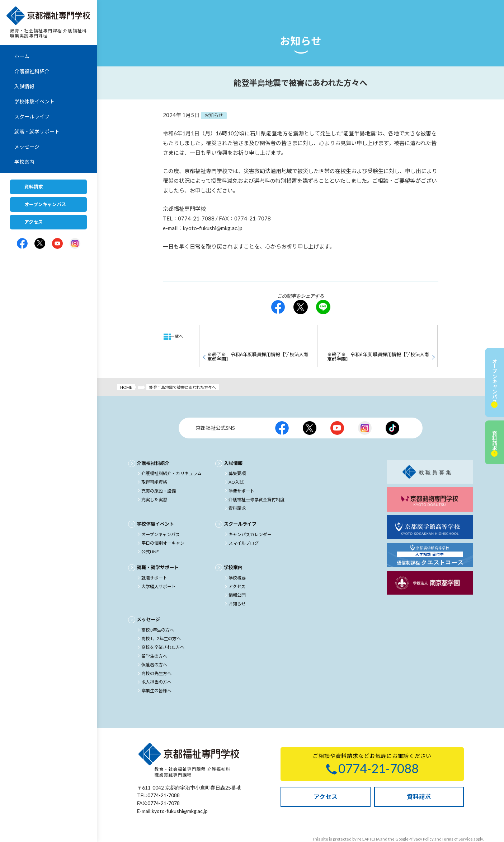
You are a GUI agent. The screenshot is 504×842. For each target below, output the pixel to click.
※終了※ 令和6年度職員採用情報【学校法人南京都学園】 (257, 336)
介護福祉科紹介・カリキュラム (171, 455)
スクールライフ (32, 117)
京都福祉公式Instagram (365, 410)
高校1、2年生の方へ (161, 620)
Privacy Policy (421, 818)
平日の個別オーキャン (163, 524)
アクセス (34, 222)
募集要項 (237, 455)
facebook (278, 307)
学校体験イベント (34, 102)
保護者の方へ (154, 645)
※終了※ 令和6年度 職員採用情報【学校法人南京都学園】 (377, 336)
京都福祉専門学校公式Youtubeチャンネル (57, 244)
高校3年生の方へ (158, 611)
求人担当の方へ (156, 663)
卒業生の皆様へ (156, 671)
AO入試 (236, 464)
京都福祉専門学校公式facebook (22, 244)
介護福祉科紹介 (32, 72)
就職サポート (154, 559)
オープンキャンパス (45, 205)
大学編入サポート (159, 567)
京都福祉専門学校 (48, 16)
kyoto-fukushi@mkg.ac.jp (180, 791)
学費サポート (241, 472)
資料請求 (34, 187)
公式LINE (150, 533)
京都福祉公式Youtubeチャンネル (337, 410)
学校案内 (24, 162)
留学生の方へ (154, 637)
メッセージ (27, 147)
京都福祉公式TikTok (392, 410)
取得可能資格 (154, 464)
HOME (126, 369)
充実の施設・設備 (159, 472)
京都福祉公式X (310, 410)
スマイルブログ (244, 524)
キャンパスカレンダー (250, 516)
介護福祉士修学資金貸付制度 (256, 481)
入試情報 (24, 87)
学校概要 (237, 559)
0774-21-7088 (164, 776)
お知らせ (237, 585)
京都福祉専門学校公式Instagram (75, 244)
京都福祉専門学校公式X (40, 244)
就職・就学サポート (37, 132)
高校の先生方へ (156, 654)
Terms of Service (457, 818)
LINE (323, 307)
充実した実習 (154, 481)
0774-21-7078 (164, 783)
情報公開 (237, 576)
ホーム (22, 57)
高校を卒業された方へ (163, 628)
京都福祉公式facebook (282, 410)
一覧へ (178, 336)
